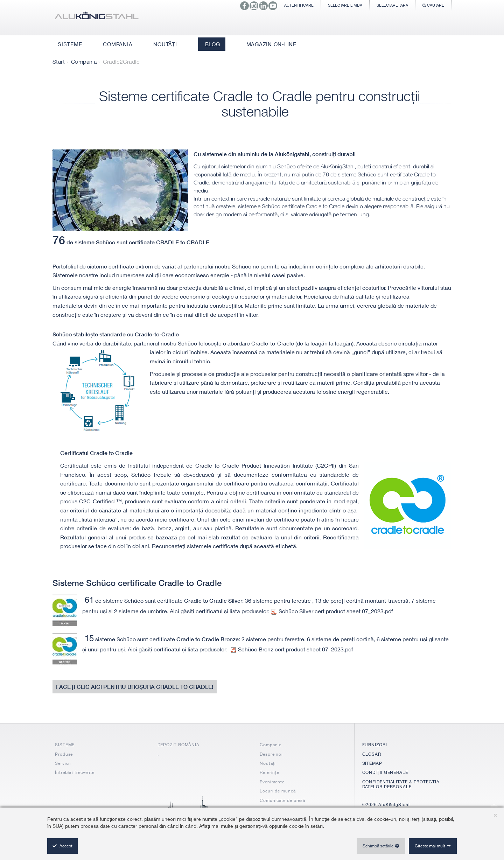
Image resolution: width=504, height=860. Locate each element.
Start (59, 62)
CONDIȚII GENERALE (385, 772)
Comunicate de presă (282, 800)
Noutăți (268, 763)
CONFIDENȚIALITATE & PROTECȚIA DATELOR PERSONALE (401, 784)
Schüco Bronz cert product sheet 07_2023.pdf (292, 649)
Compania (84, 62)
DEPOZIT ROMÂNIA (179, 745)
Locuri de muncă (278, 791)
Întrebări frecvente (75, 772)
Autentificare (299, 5)
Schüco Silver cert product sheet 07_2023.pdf (332, 611)
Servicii (63, 763)
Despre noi (271, 754)
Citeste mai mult (430, 846)
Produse (64, 754)
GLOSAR (372, 754)
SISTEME (65, 745)
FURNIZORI (375, 745)
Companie (271, 745)
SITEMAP (372, 763)
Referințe (269, 772)
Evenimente (272, 782)
